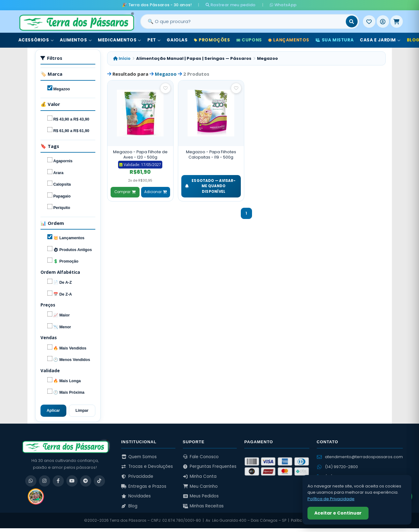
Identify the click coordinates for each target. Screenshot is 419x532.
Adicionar (155, 192)
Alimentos (76, 40)
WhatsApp (283, 5)
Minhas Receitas (203, 506)
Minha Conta (200, 476)
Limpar (82, 411)
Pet (154, 40)
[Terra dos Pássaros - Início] (76, 21)
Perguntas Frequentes (210, 466)
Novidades (136, 496)
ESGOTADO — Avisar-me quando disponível (210, 186)
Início (122, 58)
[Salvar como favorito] (165, 88)
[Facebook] (58, 481)
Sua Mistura (335, 40)
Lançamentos (289, 40)
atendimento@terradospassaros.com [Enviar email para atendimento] (360, 457)
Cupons (249, 40)
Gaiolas (177, 40)
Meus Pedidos (201, 496)
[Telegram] (86, 481)
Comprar (125, 192)
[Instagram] (45, 481)
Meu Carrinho (200, 486)
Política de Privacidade (331, 499)
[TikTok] (99, 481)
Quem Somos (139, 457)
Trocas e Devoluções (147, 466)
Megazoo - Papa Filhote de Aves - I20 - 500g (140, 155)
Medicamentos (119, 40)
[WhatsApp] (31, 481)
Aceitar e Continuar (338, 513)
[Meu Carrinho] (397, 21)
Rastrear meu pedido (231, 5)
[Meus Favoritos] (369, 21)
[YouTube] (72, 481)
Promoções (212, 40)
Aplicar (53, 411)
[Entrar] (383, 21)
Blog (129, 506)
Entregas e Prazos (144, 486)
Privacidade (137, 476)
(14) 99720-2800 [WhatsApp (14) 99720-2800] (337, 467)
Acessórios (36, 40)
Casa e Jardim (380, 40)
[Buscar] (352, 21)
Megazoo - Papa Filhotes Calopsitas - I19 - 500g (211, 155)
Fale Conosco (201, 457)
